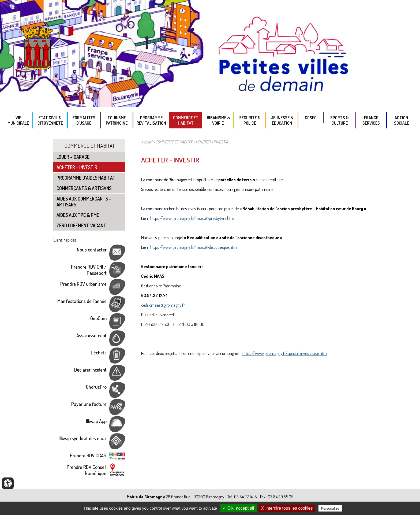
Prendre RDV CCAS (88, 455)
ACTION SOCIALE (402, 120)
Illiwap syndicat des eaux (83, 438)
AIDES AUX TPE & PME (78, 215)
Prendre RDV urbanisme (83, 284)
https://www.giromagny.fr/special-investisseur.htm (285, 353)
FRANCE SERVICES (371, 120)
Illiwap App (96, 421)
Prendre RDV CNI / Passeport (89, 270)
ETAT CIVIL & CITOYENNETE (50, 120)
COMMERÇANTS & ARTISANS (84, 188)
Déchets (99, 352)
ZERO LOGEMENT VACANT (81, 225)
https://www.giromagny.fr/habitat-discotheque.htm (194, 247)
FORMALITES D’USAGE (84, 120)
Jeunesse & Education (282, 120)
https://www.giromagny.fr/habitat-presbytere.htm (192, 218)
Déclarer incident (90, 370)
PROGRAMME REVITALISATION (151, 120)
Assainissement (91, 335)
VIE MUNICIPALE (18, 120)
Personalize (330, 508)
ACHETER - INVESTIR (77, 167)
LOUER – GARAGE (73, 157)
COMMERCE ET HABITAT (186, 120)
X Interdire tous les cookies (287, 508)
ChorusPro (96, 387)
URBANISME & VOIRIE (218, 120)
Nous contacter (92, 249)
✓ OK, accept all (238, 508)
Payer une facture (89, 404)
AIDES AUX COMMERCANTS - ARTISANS (84, 202)
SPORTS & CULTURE (340, 120)
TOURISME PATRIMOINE (117, 120)
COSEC (311, 118)
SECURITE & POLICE (250, 120)
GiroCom (98, 318)
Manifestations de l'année (82, 301)
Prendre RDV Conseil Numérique (87, 470)
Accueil (147, 142)
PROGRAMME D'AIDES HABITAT (86, 178)
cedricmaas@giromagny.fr (163, 305)
